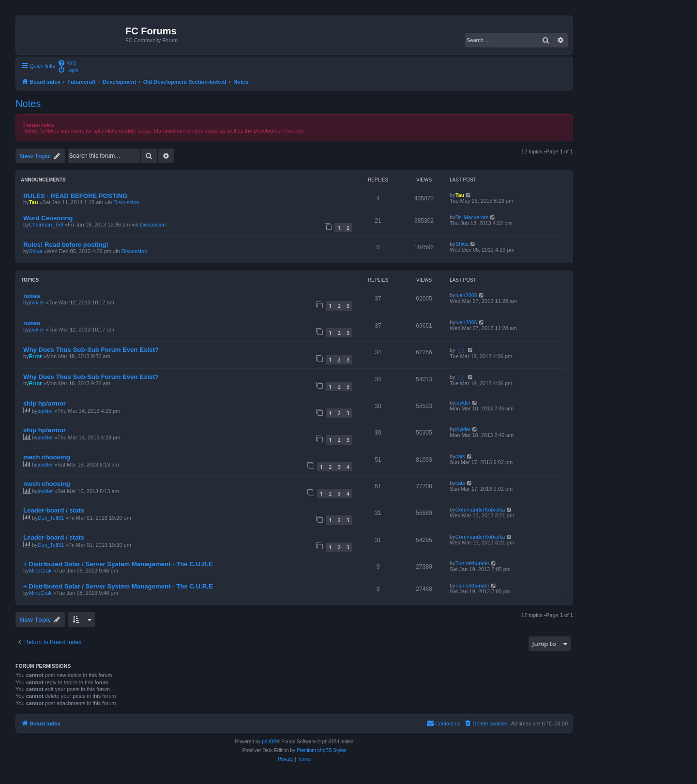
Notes (28, 104)
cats (460, 456)
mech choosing (47, 457)
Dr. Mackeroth (472, 217)
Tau (34, 202)
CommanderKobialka (480, 510)
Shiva (36, 251)
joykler (37, 302)
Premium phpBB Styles (322, 750)
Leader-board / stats (54, 510)
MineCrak (40, 571)
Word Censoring (48, 218)
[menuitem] (67, 63)
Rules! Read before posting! (66, 245)
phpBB (269, 742)
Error (36, 356)
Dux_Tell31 (51, 518)
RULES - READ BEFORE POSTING (75, 196)
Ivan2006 (466, 295)
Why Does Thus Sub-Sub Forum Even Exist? (91, 350)
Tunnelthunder (473, 563)
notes (32, 296)
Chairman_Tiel (46, 225)
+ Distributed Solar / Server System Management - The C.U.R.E (118, 564)
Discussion (126, 202)
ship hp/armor (45, 403)
